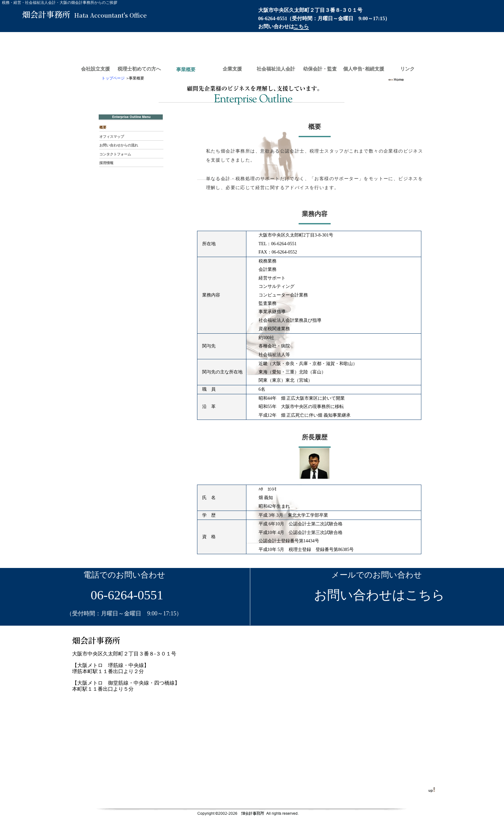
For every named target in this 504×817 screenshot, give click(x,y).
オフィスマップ (112, 137)
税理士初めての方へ (139, 69)
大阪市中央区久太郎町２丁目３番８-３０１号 (310, 10)
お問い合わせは (283, 26)
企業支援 (232, 69)
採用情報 (106, 163)
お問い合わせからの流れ (119, 145)
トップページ (113, 78)
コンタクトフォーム (115, 154)
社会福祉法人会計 (276, 69)
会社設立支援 (95, 69)
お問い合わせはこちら (377, 595)
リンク (407, 69)
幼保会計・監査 (320, 69)
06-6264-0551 (273, 18)
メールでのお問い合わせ (377, 575)
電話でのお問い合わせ (124, 575)
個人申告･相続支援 (364, 69)
